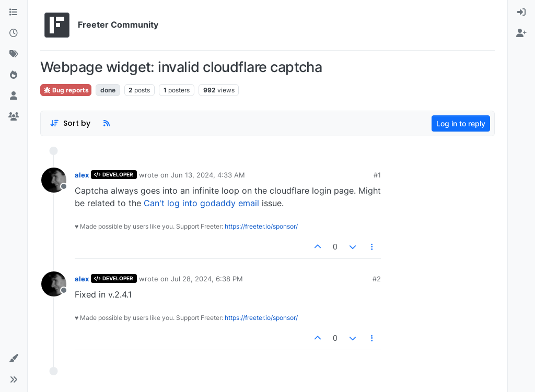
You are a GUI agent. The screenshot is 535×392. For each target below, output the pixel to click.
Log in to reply (461, 123)
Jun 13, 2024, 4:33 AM (208, 175)
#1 (377, 175)
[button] (14, 359)
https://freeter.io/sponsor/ (261, 226)
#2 (377, 279)
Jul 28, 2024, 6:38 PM (207, 279)
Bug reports (66, 90)
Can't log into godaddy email (201, 203)
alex (82, 175)
